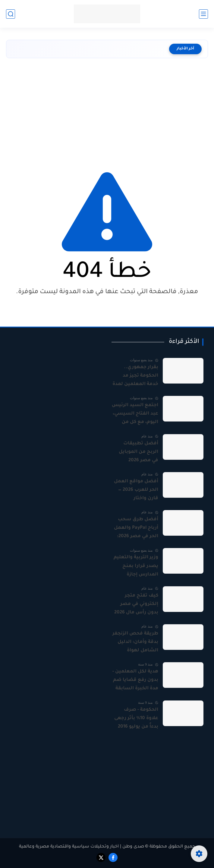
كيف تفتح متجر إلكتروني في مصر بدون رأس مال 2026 (136, 604)
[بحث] (11, 14)
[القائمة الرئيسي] (203, 14)
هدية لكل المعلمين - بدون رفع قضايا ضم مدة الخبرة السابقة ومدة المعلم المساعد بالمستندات (135, 681)
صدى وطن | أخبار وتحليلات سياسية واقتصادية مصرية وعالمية (82, 847)
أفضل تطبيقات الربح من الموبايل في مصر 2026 (138, 452)
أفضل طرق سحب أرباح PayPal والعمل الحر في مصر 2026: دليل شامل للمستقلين (136, 529)
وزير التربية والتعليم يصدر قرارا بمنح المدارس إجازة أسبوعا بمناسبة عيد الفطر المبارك (135, 567)
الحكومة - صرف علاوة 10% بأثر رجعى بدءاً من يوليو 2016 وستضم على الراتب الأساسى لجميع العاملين (136, 719)
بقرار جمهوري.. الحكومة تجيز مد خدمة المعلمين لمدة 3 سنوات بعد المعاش (135, 377)
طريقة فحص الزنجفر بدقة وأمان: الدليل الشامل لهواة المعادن (135, 643)
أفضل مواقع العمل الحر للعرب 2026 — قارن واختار (136, 490)
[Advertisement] (107, 112)
